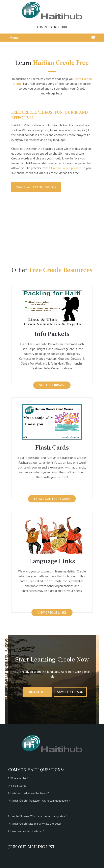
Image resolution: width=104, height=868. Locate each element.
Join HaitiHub (38, 692)
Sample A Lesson (70, 692)
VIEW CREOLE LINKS (52, 612)
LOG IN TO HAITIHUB (52, 27)
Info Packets (52, 334)
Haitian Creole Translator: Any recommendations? (40, 801)
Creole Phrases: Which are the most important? (39, 816)
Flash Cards (52, 448)
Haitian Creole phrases (66, 168)
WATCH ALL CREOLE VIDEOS (36, 187)
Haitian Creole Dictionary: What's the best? (36, 824)
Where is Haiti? (20, 778)
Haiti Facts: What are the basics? (30, 793)
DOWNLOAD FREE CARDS (52, 499)
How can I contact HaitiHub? (27, 831)
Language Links (52, 561)
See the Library (52, 385)
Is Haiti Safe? (18, 786)
